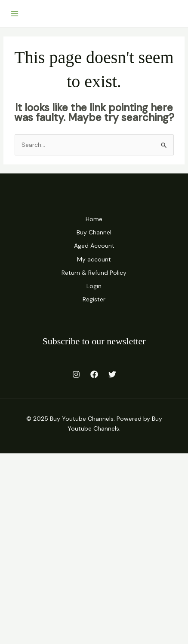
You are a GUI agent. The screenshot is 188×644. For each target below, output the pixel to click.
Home (94, 219)
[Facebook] (94, 374)
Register (94, 299)
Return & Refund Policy (94, 273)
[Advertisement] (94, 547)
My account (94, 259)
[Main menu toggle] (15, 14)
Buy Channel (94, 232)
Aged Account (94, 246)
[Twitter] (112, 374)
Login (94, 286)
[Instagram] (76, 374)
